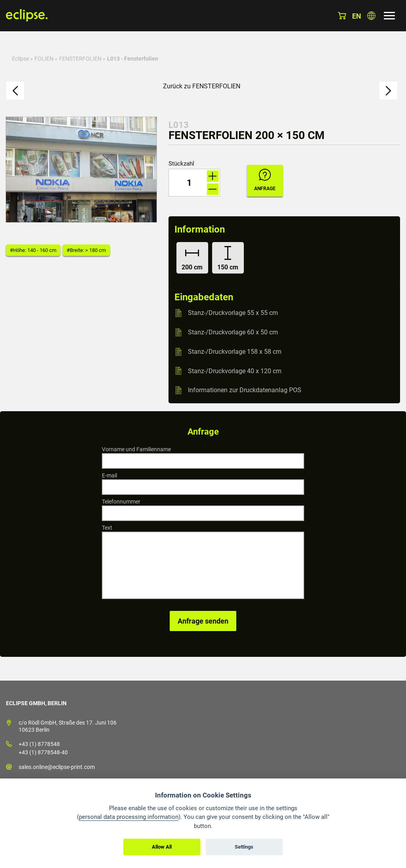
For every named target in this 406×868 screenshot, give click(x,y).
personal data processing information (129, 817)
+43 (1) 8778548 (39, 744)
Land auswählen (371, 16)
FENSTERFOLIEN (80, 59)
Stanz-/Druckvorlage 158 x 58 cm (235, 352)
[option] (81, 170)
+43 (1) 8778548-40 (43, 752)
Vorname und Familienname (136, 449)
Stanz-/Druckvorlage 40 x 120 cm (235, 371)
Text (107, 528)
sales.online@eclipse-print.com (57, 767)
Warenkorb (342, 16)
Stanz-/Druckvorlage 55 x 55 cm (233, 313)
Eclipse (20, 59)
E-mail (109, 475)
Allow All (162, 847)
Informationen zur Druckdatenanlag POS (245, 390)
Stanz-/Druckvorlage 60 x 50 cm (233, 332)
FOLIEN (44, 59)
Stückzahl (181, 164)
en (357, 16)
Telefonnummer (121, 502)
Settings (244, 847)
